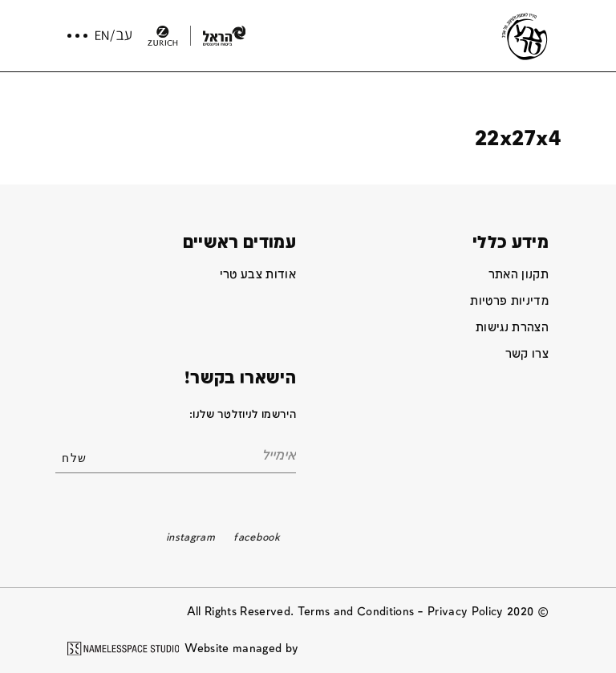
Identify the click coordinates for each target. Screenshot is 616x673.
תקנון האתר (519, 275)
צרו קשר (527, 354)
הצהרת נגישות (512, 328)
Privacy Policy (466, 612)
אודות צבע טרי (258, 275)
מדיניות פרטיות (509, 301)
